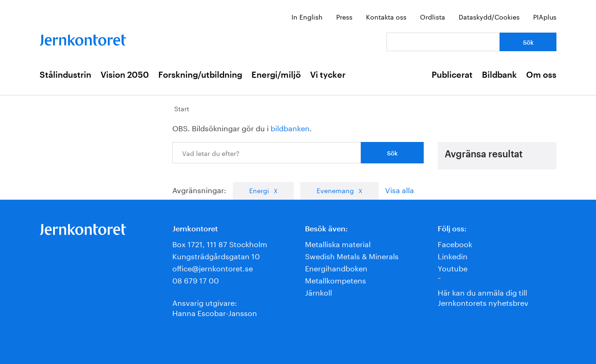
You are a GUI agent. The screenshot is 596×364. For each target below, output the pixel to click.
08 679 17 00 (196, 280)
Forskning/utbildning (200, 75)
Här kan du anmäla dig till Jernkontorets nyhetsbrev (483, 297)
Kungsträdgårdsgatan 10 (216, 255)
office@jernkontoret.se (213, 267)
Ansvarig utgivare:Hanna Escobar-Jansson (215, 307)
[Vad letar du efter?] (443, 42)
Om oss (541, 75)
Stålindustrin (65, 75)
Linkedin (453, 255)
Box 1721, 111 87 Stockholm (220, 243)
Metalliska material (338, 243)
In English (307, 16)
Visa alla (400, 189)
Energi (259, 190)
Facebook (455, 243)
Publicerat (452, 75)
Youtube (453, 267)
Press (344, 16)
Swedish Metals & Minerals (352, 255)
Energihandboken (336, 267)
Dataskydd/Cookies (489, 16)
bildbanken (290, 127)
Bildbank (499, 75)
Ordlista (433, 16)
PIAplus (545, 16)
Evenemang (335, 190)
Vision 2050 (125, 75)
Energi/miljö (276, 75)
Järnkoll (318, 292)
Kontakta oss (386, 16)
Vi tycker (328, 75)
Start (182, 108)
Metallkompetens (335, 280)
